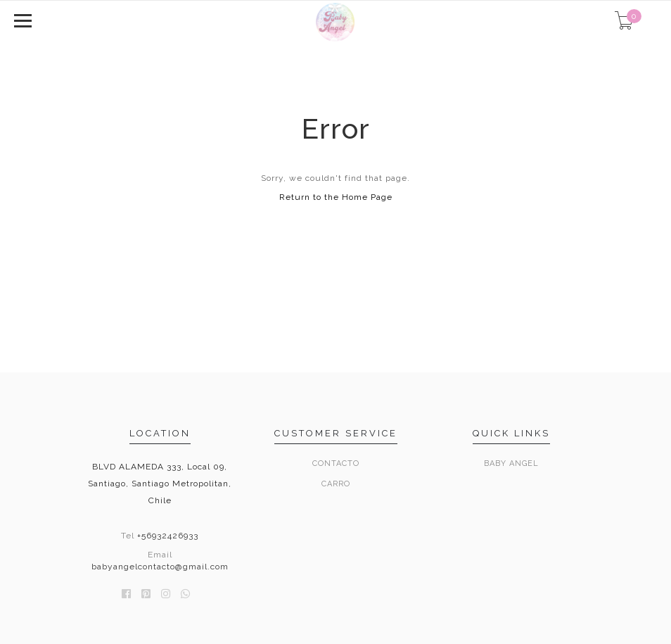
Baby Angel (511, 463)
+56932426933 (168, 536)
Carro (336, 484)
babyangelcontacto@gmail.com (160, 567)
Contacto (336, 463)
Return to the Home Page (336, 197)
